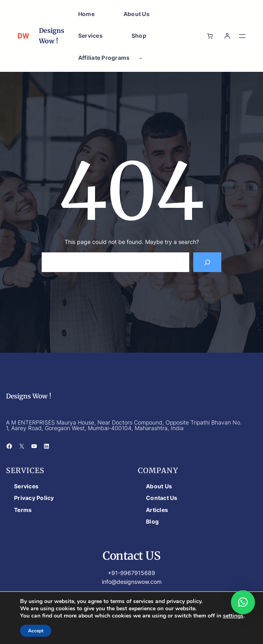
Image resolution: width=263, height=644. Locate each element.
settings (233, 616)
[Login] (227, 36)
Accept (36, 631)
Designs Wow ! (29, 396)
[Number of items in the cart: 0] (210, 36)
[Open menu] (242, 36)
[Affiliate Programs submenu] (141, 58)
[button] (243, 602)
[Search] (207, 262)
